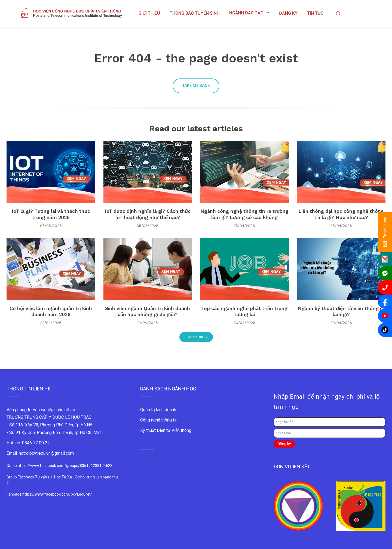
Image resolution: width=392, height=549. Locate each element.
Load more (196, 337)
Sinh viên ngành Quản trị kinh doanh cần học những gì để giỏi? (148, 312)
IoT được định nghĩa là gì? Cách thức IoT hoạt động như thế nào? (148, 215)
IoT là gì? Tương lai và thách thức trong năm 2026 (51, 215)
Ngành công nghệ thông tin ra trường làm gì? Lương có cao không (244, 215)
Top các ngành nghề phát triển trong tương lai (244, 312)
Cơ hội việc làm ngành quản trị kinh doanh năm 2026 (51, 312)
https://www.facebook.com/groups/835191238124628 (65, 466)
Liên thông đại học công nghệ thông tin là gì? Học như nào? (341, 215)
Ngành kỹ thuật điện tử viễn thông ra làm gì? (341, 312)
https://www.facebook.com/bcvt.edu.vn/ (57, 495)
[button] (338, 13)
